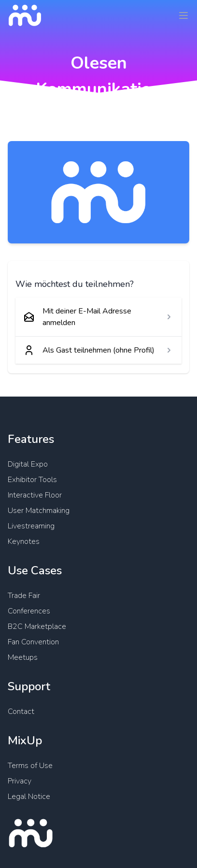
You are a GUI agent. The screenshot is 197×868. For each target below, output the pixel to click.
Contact (21, 711)
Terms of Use (30, 766)
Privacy (20, 781)
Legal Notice (29, 797)
